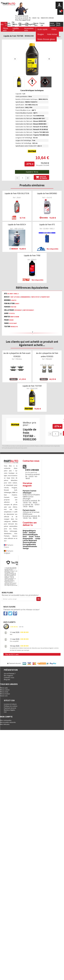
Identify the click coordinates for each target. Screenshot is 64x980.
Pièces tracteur (5, 694)
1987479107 (35, 297)
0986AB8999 (25, 297)
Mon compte (6, 717)
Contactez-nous (9, 677)
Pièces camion (5, 690)
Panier (62, 11)
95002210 (14, 327)
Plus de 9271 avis (12, 654)
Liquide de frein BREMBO (47, 193)
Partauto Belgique (9, 552)
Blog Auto (58, 24)
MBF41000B (15, 317)
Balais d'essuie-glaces (46, 39)
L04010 (14, 300)
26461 (17, 303)
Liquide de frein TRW (32, 255)
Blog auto (7, 679)
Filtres (54, 29)
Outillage (28, 24)
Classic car (42, 24)
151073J (12, 313)
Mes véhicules (5, 724)
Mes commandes (6, 720)
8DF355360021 (29, 310)
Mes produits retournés (8, 722)
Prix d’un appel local (23, 20)
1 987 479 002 (15, 297)
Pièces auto (4, 688)
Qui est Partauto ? (10, 673)
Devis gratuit (52, 24)
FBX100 (13, 307)
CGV (5, 712)
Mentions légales (9, 710)
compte (59, 7)
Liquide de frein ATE (47, 225)
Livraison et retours (10, 704)
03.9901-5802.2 (13, 294)
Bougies (41, 34)
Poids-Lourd (8, 24)
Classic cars (36, 24)
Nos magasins (8, 675)
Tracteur (21, 24)
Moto (15, 24)
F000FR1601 (45, 297)
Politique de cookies (11, 706)
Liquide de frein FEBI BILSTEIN (17, 193)
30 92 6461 (13, 323)
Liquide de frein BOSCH (17, 225)
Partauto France (9, 546)
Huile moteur (52, 34)
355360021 (18, 310)
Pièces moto (4, 692)
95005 (11, 320)
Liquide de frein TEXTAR (32, 386)
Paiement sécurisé (10, 708)
